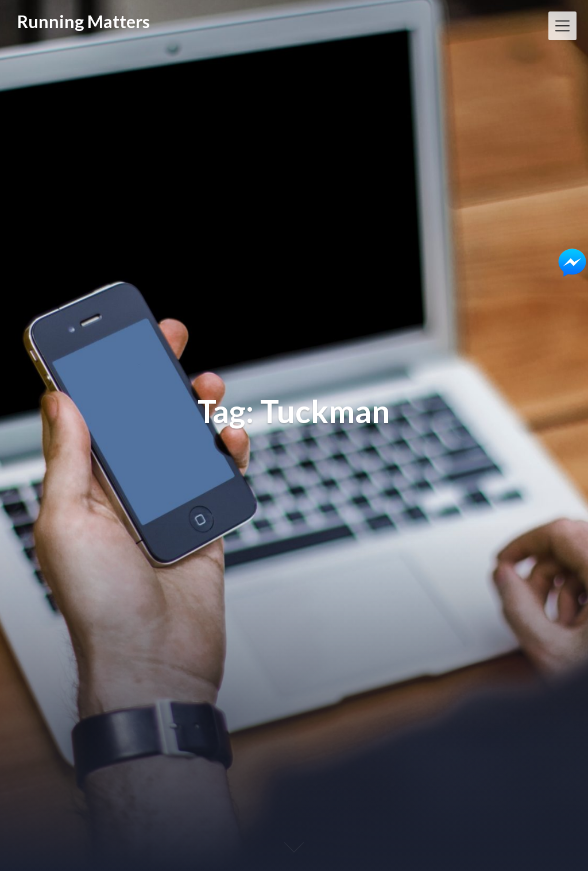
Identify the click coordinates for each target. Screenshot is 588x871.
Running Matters (84, 22)
